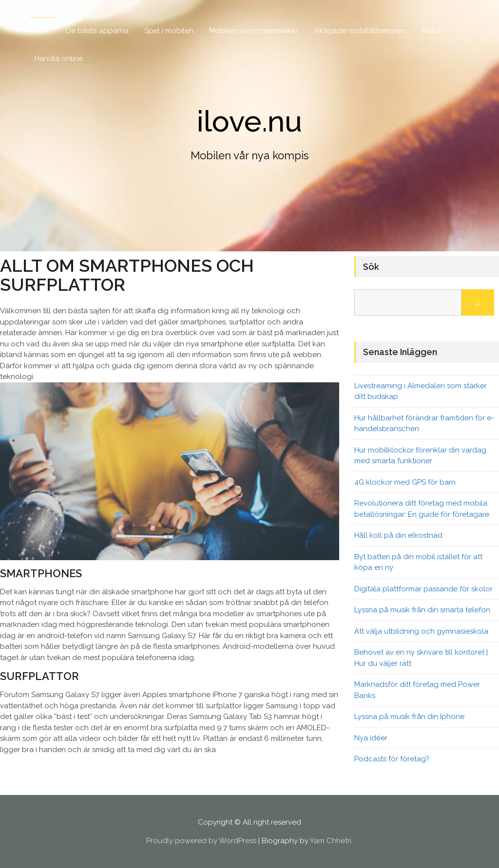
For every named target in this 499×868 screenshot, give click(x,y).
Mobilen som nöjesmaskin (253, 31)
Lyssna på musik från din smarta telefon (422, 610)
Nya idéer (371, 738)
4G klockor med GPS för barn (405, 482)
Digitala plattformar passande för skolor (423, 589)
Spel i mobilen (169, 31)
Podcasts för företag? (392, 759)
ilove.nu (249, 121)
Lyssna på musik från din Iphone (409, 717)
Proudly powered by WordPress (201, 841)
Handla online (59, 58)
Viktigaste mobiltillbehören (360, 31)
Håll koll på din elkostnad (398, 535)
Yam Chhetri (331, 841)
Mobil (431, 31)
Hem (42, 31)
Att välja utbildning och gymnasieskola (421, 631)
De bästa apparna (97, 31)
